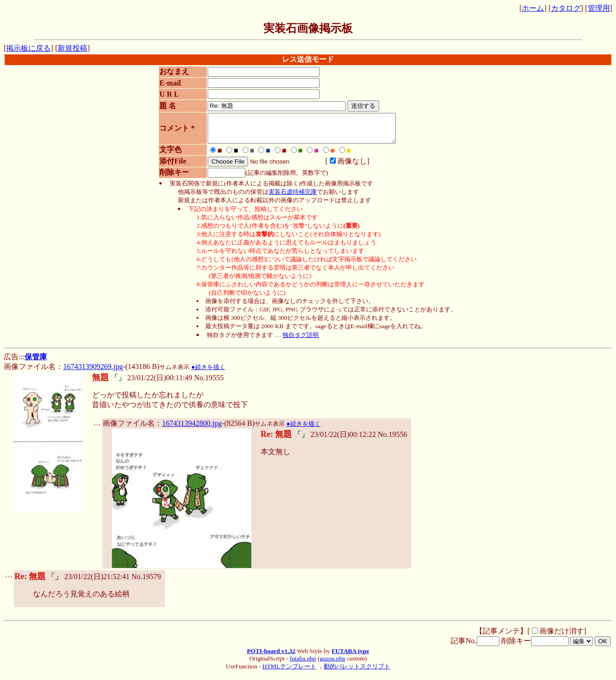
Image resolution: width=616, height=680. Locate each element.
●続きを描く (208, 373)
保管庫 (36, 362)
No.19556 (393, 440)
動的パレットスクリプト (357, 672)
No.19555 (209, 383)
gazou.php (332, 664)
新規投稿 (72, 48)
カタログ (566, 8)
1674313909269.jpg (93, 372)
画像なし (344, 167)
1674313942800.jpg (192, 429)
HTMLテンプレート (289, 672)
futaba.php (303, 664)
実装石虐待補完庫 (293, 197)
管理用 (599, 8)
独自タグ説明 (301, 340)
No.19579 (146, 582)
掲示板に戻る (28, 48)
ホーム (533, 8)
